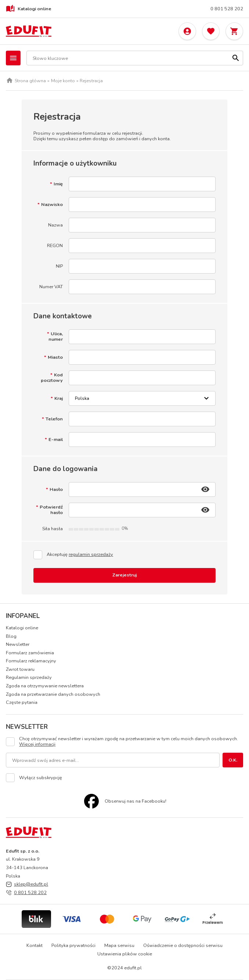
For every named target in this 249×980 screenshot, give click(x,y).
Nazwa (55, 225)
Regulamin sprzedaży (29, 677)
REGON (55, 246)
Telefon (54, 419)
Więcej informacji (37, 744)
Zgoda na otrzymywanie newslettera (45, 686)
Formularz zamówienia (30, 653)
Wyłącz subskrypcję (41, 778)
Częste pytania (22, 702)
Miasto (55, 357)
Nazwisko (52, 205)
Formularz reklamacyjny (31, 661)
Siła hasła (53, 529)
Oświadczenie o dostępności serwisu (183, 945)
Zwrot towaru (20, 669)
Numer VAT (51, 287)
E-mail (56, 440)
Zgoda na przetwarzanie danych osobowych (53, 694)
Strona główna (30, 81)
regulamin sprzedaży (91, 554)
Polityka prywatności (73, 945)
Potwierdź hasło (51, 510)
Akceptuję (80, 555)
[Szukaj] (236, 58)
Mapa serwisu (119, 945)
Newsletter (18, 644)
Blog (11, 636)
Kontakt (35, 945)
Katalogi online (29, 9)
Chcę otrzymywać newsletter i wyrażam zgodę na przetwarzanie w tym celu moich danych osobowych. (129, 742)
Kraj (59, 399)
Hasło (56, 490)
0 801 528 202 (227, 9)
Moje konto (63, 81)
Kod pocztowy (52, 378)
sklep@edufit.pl (31, 884)
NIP (59, 266)
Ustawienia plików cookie (125, 954)
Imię (58, 184)
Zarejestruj (124, 575)
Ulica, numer (56, 337)
